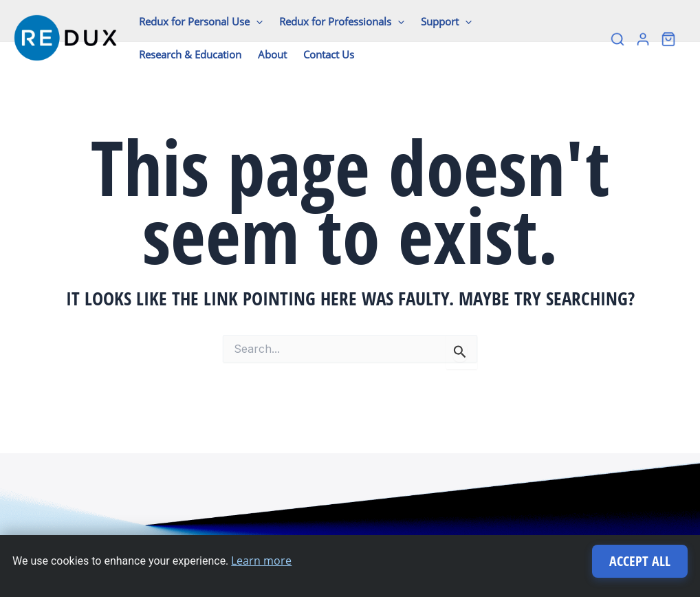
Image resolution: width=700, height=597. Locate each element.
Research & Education (190, 54)
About (272, 54)
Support (446, 21)
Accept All (640, 561)
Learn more (261, 561)
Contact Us (329, 54)
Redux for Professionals (342, 21)
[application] (256, 21)
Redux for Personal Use (201, 21)
